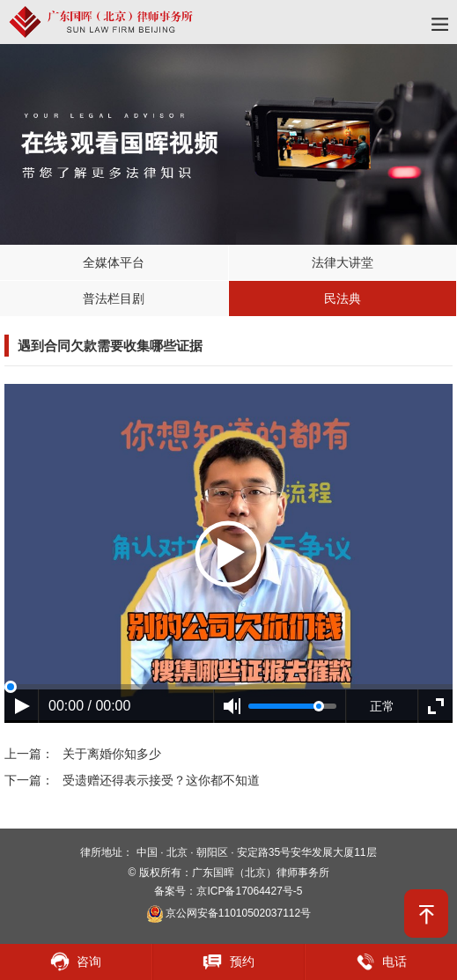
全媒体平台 (114, 262)
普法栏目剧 (114, 298)
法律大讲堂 (343, 262)
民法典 (343, 298)
